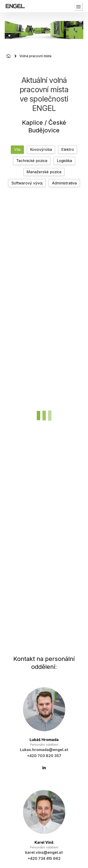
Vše (17, 149)
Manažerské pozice (44, 172)
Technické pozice (32, 161)
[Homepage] (9, 56)
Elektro (68, 149)
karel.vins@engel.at (44, 852)
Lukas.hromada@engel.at (44, 750)
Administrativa (64, 183)
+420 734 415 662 (44, 858)
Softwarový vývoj (27, 183)
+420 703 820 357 (44, 756)
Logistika (64, 161)
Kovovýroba (41, 149)
